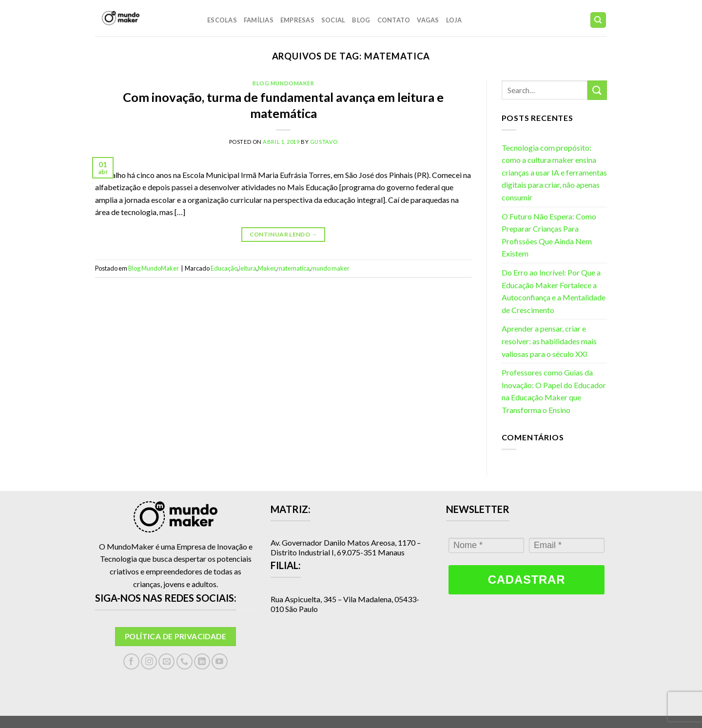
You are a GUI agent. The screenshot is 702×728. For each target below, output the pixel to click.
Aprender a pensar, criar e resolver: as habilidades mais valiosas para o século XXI (549, 341)
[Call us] (185, 661)
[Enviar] (597, 90)
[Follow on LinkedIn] (202, 661)
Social (333, 20)
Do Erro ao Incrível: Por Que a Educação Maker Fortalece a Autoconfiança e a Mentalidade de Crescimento (554, 291)
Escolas (222, 20)
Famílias (259, 20)
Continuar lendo (283, 234)
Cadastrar (526, 580)
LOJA (454, 20)
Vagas (428, 20)
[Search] (598, 20)
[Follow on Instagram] (149, 661)
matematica (293, 268)
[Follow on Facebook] (131, 661)
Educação (224, 268)
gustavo (324, 142)
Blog (361, 20)
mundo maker (330, 268)
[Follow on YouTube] (220, 661)
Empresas (297, 20)
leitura (248, 268)
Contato (394, 20)
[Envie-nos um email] (166, 661)
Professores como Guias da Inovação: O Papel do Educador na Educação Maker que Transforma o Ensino (554, 391)
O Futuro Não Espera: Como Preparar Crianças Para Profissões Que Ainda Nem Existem (549, 235)
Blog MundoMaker (283, 83)
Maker (267, 268)
